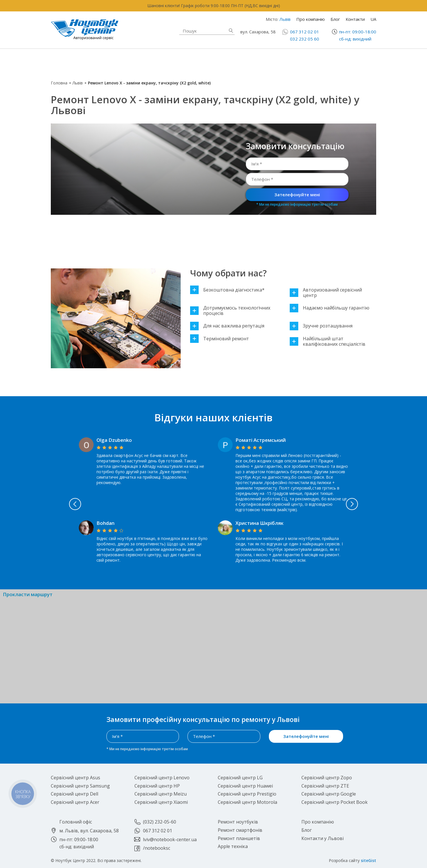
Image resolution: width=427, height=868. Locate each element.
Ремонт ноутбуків (95, 61)
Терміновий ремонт (219, 339)
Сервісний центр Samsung (80, 786)
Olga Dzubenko (114, 440)
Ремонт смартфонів (264, 58)
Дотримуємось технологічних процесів (230, 311)
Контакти (355, 19)
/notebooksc (157, 848)
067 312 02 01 (305, 32)
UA (373, 19)
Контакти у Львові (323, 838)
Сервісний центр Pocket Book (335, 802)
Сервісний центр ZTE (325, 786)
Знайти (231, 31)
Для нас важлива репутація (227, 326)
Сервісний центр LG (240, 778)
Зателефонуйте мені (297, 195)
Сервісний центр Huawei (245, 786)
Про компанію (311, 19)
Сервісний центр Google (329, 794)
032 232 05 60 (305, 39)
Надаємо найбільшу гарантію (330, 308)
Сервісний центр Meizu (161, 794)
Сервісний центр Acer (75, 802)
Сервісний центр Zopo (327, 778)
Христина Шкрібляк (259, 523)
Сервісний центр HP (157, 786)
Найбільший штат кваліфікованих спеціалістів (328, 341)
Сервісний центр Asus (75, 778)
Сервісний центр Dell (74, 794)
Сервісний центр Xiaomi (161, 802)
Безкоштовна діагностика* (227, 290)
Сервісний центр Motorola (247, 802)
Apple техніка (172, 61)
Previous (56, 504)
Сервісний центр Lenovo (162, 778)
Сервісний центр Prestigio (247, 794)
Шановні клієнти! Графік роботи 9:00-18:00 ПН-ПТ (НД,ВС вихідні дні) (214, 6)
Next (371, 504)
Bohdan (105, 523)
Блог (335, 19)
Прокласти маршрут (28, 595)
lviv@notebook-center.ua (170, 839)
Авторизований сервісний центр (326, 293)
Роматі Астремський (261, 440)
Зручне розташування (321, 326)
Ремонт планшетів (262, 65)
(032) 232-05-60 (160, 822)
